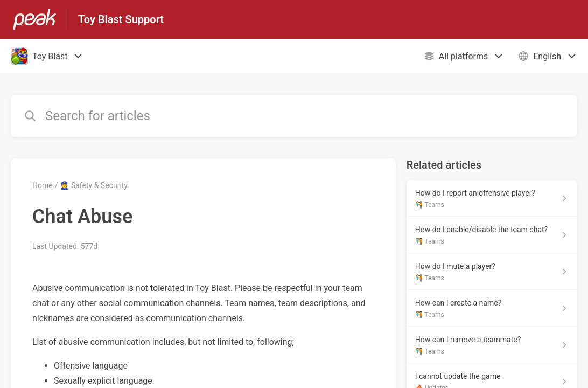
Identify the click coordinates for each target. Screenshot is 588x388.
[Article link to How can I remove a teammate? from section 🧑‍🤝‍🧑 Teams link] (492, 345)
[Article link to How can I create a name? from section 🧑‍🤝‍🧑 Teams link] (492, 308)
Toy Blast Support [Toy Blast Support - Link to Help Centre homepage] (121, 19)
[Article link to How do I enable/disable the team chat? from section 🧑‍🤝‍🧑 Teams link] (492, 235)
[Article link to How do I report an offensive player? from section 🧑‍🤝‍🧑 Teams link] (492, 198)
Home (43, 185)
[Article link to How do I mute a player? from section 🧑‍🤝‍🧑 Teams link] (492, 272)
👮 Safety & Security (94, 185)
